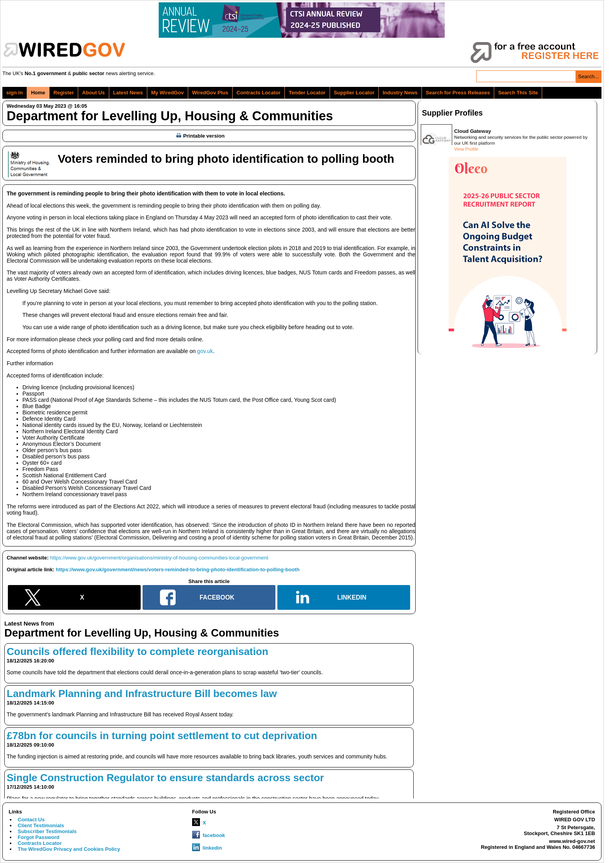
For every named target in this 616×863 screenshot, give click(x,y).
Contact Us (31, 820)
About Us (93, 93)
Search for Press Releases (458, 93)
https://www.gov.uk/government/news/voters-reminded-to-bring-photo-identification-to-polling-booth (178, 570)
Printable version (200, 136)
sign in (15, 93)
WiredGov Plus (210, 93)
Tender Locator (307, 93)
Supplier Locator (354, 93)
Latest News (128, 93)
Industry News (400, 93)
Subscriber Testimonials (47, 831)
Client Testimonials (41, 825)
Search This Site (518, 93)
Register (64, 93)
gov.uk (205, 351)
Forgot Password (38, 837)
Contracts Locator (258, 93)
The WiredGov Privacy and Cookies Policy (69, 849)
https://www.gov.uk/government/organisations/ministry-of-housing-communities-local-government (159, 558)
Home (38, 93)
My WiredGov (168, 93)
